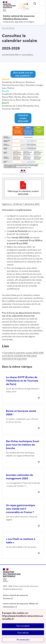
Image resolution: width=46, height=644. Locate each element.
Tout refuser (23, 633)
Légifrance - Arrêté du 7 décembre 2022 (21, 204)
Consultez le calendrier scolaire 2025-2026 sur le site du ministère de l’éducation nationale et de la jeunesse (23, 356)
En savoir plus (23, 640)
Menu (42, 3)
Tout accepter (23, 626)
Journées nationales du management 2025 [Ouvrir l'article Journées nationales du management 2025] (20, 477)
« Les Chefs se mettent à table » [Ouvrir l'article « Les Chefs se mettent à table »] (21, 541)
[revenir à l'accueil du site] (23, 17)
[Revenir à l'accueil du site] (12, 575)
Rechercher (35, 3)
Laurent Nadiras (27, 55)
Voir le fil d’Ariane (8, 28)
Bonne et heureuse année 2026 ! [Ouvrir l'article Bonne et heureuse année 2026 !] (21, 413)
